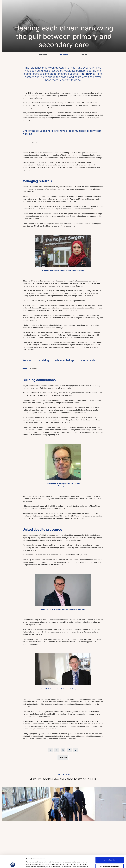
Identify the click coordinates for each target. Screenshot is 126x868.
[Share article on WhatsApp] (57, 750)
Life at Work (64, 55)
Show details (103, 864)
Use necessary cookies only (110, 854)
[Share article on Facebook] (69, 750)
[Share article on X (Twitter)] (63, 750)
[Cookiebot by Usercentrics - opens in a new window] (13, 864)
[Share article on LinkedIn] (76, 750)
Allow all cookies (110, 847)
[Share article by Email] (50, 750)
